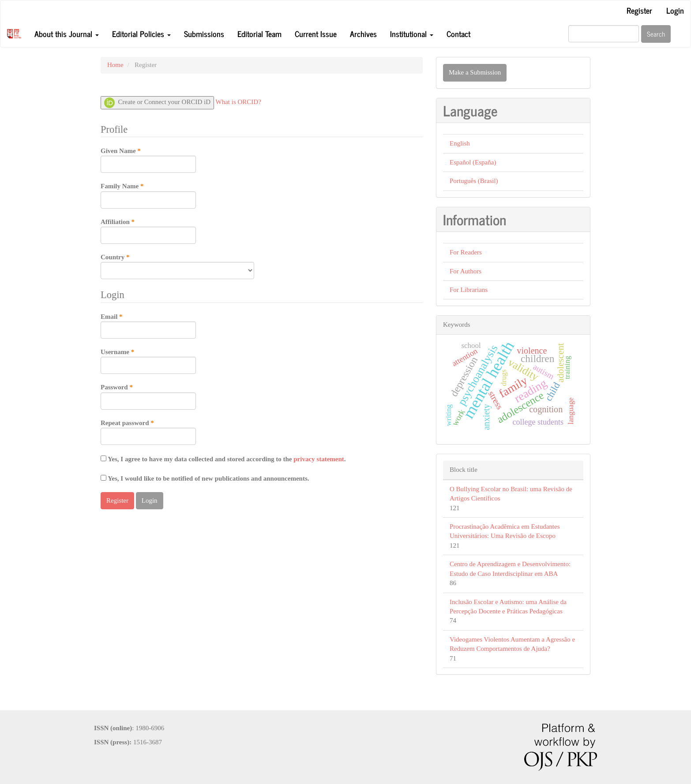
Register (639, 10)
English (460, 143)
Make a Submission (475, 72)
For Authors (466, 271)
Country (177, 266)
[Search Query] (604, 34)
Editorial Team (259, 34)
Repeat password (148, 432)
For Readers (466, 252)
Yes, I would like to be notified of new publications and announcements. (205, 478)
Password (148, 396)
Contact (458, 34)
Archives (363, 34)
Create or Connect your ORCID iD (157, 103)
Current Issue (316, 34)
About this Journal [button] (67, 34)
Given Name (148, 160)
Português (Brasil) (474, 181)
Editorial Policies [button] (141, 34)
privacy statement (319, 459)
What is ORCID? (238, 102)
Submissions (204, 34)
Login (675, 10)
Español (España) (473, 162)
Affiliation (148, 231)
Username (148, 361)
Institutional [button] (412, 34)
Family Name (148, 195)
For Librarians (469, 290)
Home (115, 65)
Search (656, 34)
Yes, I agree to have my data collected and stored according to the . (223, 459)
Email (148, 325)
